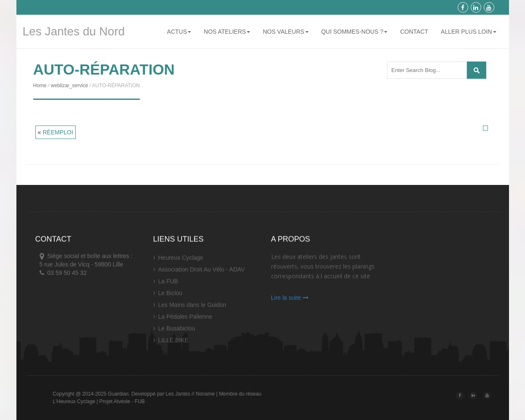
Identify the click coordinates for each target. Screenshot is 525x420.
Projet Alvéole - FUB (141, 401)
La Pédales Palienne (185, 319)
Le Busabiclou (177, 331)
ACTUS (179, 32)
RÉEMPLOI (58, 132)
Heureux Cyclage (181, 260)
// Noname (222, 394)
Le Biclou (171, 295)
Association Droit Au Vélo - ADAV (202, 272)
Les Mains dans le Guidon (192, 307)
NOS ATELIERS (227, 32)
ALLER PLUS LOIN (468, 32)
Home (40, 86)
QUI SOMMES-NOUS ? (354, 32)
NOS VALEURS (286, 32)
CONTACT (414, 32)
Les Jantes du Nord (74, 31)
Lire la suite (290, 300)
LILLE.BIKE (173, 342)
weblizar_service (70, 86)
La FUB (168, 284)
